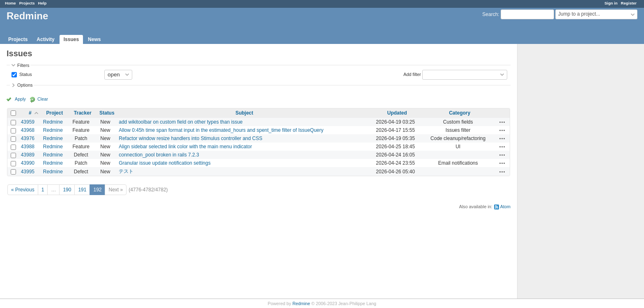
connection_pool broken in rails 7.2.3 (159, 155)
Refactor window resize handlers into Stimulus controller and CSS (191, 138)
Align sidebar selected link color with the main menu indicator (185, 147)
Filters (23, 65)
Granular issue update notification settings (164, 163)
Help (43, 3)
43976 (28, 138)
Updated (397, 113)
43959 (28, 122)
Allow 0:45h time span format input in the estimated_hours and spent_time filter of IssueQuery (221, 130)
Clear (43, 99)
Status (25, 74)
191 (82, 190)
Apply (20, 99)
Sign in (611, 3)
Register (629, 3)
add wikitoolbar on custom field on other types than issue (181, 122)
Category (460, 113)
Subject (244, 113)
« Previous (23, 190)
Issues (71, 39)
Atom (505, 207)
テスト (126, 171)
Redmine (53, 122)
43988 (28, 147)
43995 (28, 172)
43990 (28, 163)
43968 (28, 130)
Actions (502, 122)
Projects (27, 3)
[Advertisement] (559, 173)
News (94, 39)
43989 (28, 155)
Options (25, 85)
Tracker (83, 113)
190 (67, 190)
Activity (45, 39)
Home (10, 3)
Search (490, 14)
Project (55, 113)
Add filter (412, 74)
